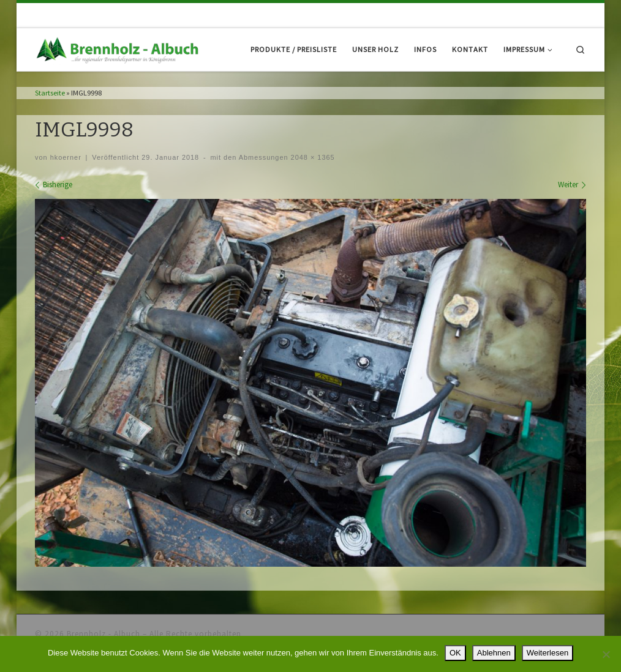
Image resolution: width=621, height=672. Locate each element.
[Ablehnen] (606, 654)
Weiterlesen (548, 653)
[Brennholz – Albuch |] (120, 49)
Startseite (50, 93)
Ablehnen (494, 653)
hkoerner (66, 157)
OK (455, 653)
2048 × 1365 (312, 157)
